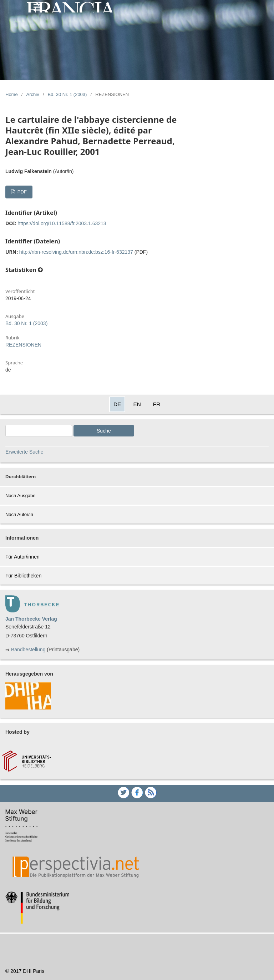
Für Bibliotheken (23, 576)
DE (117, 404)
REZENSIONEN (23, 345)
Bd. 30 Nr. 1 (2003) (67, 94)
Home (12, 94)
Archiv (33, 94)
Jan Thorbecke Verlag (31, 619)
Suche (104, 431)
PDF (21, 192)
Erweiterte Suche (24, 452)
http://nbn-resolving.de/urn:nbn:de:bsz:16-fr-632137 (76, 252)
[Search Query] (39, 431)
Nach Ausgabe (21, 496)
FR (157, 404)
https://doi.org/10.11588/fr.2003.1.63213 (62, 223)
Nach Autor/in (19, 514)
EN (137, 404)
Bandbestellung (28, 650)
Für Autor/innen (22, 557)
